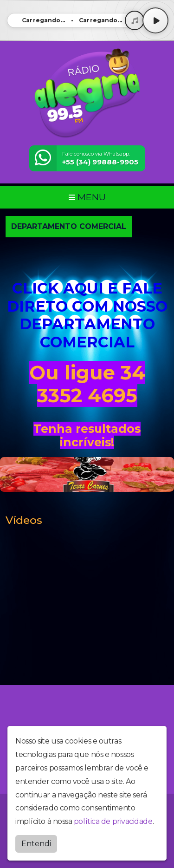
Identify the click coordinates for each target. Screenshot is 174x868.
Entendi (36, 844)
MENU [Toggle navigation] (87, 197)
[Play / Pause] (155, 20)
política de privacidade (113, 821)
